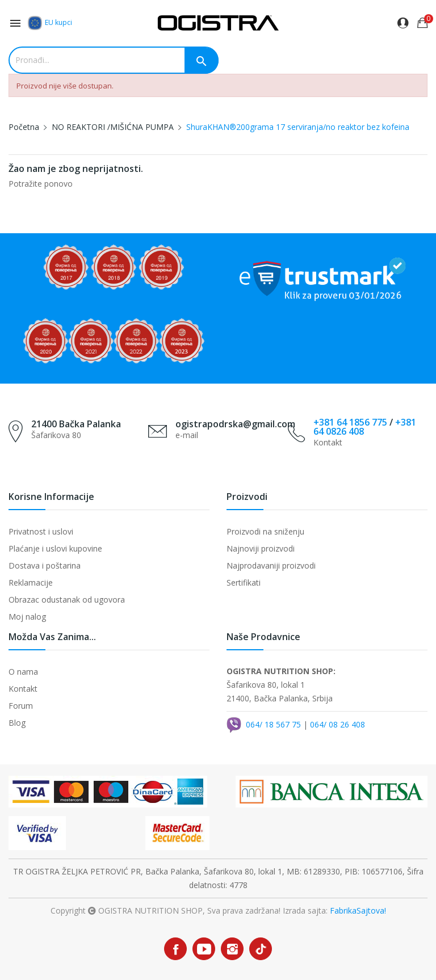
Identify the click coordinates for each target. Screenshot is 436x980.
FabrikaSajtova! (358, 910)
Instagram (232, 949)
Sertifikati (244, 582)
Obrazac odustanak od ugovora (67, 600)
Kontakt (23, 689)
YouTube (204, 949)
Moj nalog (27, 617)
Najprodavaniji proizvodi (271, 565)
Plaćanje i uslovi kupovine (55, 548)
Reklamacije (31, 582)
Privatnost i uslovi (41, 531)
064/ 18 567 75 (273, 724)
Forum (21, 706)
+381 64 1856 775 (350, 422)
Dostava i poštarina (45, 565)
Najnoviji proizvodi (261, 548)
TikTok (261, 949)
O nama (23, 672)
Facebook (175, 949)
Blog (17, 723)
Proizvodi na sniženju (265, 531)
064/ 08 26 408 (338, 724)
